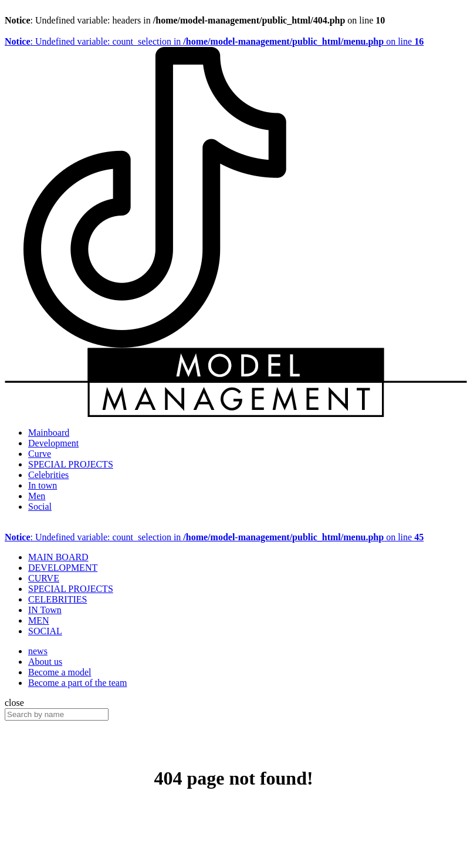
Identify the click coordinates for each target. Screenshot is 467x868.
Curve (40, 454)
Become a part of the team (77, 683)
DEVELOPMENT (63, 568)
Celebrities (48, 475)
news (38, 651)
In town (43, 485)
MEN (39, 620)
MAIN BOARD (58, 557)
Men (37, 496)
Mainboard (49, 433)
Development (53, 443)
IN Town (45, 610)
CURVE (44, 578)
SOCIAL (45, 631)
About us (45, 662)
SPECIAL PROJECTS (71, 464)
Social (40, 507)
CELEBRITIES (57, 599)
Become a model (60, 672)
